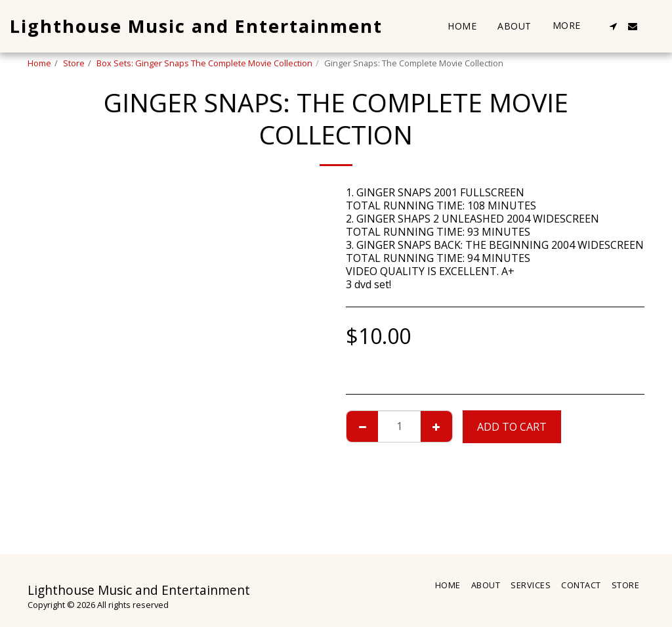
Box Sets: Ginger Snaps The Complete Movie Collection (204, 63)
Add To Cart (512, 427)
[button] (613, 26)
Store (74, 63)
